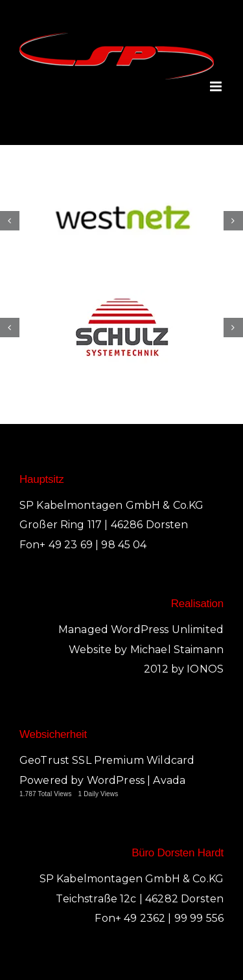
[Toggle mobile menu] (217, 86)
